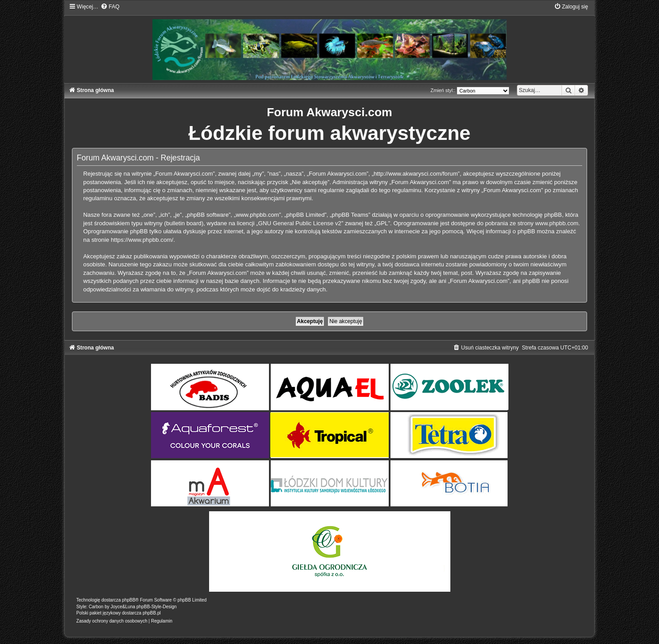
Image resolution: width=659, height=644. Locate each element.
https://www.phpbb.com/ (142, 240)
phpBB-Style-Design (156, 607)
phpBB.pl (152, 613)
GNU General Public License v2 (300, 223)
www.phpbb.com (557, 223)
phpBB (129, 600)
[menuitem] (110, 7)
